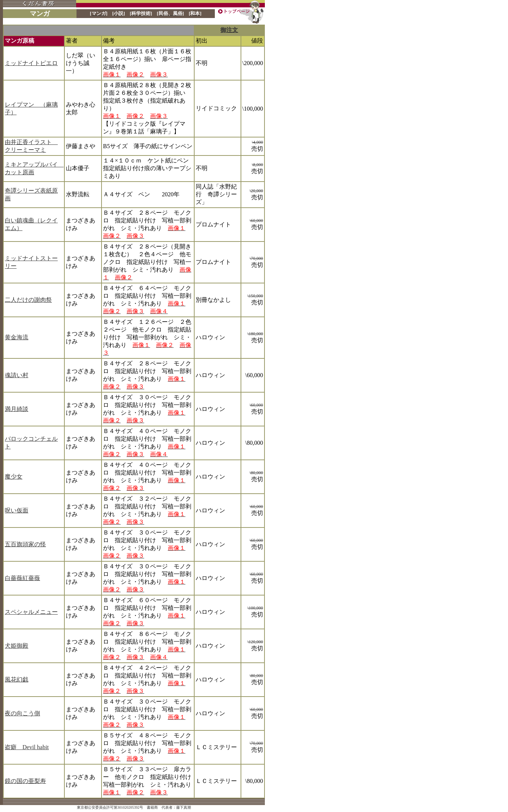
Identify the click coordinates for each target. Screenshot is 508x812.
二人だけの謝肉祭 (28, 300)
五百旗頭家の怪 (25, 544)
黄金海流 (17, 337)
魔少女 (14, 477)
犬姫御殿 (17, 646)
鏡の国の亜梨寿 (25, 781)
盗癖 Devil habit (27, 747)
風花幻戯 (17, 679)
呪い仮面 (17, 510)
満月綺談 (17, 409)
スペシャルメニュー (31, 612)
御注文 (229, 30)
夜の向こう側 (22, 713)
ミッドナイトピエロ (31, 63)
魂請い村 (17, 375)
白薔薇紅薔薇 (22, 578)
